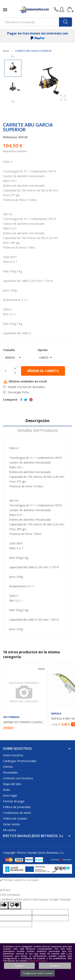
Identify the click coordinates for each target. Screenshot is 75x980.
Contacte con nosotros (18, 778)
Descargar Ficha (16, 392)
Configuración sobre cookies (38, 973)
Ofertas (8, 767)
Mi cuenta (9, 830)
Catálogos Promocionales (20, 761)
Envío (6, 790)
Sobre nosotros (13, 755)
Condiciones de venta (17, 813)
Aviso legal (10, 795)
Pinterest (31, 400)
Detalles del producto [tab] (38, 430)
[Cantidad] (8, 371)
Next (13, 101)
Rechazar (55, 966)
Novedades (10, 772)
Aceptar (19, 966)
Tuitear (26, 400)
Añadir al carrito (43, 371)
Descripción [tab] (37, 421)
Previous (13, 57)
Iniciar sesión (11, 824)
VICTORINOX (11, 717)
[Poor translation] (15, 906)
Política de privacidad (17, 807)
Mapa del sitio (12, 784)
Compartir (21, 400)
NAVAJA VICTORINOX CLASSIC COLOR (24, 722)
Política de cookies (15, 818)
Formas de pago (14, 801)
